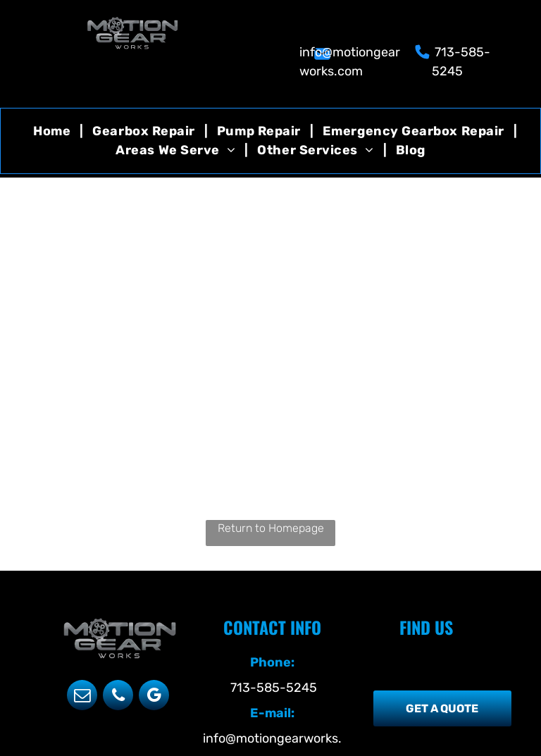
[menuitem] (54, 131)
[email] (82, 697)
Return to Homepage (271, 528)
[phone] (118, 697)
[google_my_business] (154, 697)
